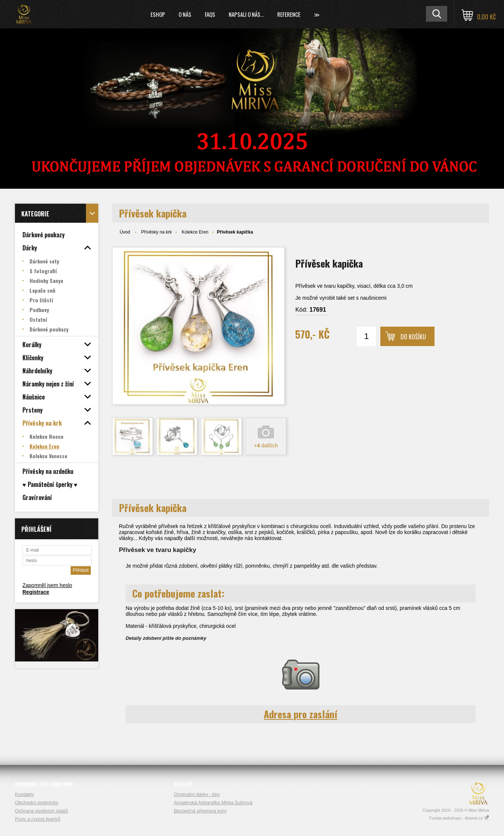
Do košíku (413, 337)
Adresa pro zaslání (301, 714)
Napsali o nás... (246, 14)
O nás (185, 14)
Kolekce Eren (195, 232)
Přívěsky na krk (157, 232)
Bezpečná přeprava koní (200, 811)
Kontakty (24, 794)
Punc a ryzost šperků (38, 819)
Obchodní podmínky (37, 803)
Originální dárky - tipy (197, 794)
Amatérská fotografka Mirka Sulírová (213, 803)
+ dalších (266, 445)
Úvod (125, 232)
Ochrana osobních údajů (41, 811)
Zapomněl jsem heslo (47, 585)
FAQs (210, 14)
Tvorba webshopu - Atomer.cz (459, 818)
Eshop (158, 14)
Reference (289, 14)
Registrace (36, 592)
